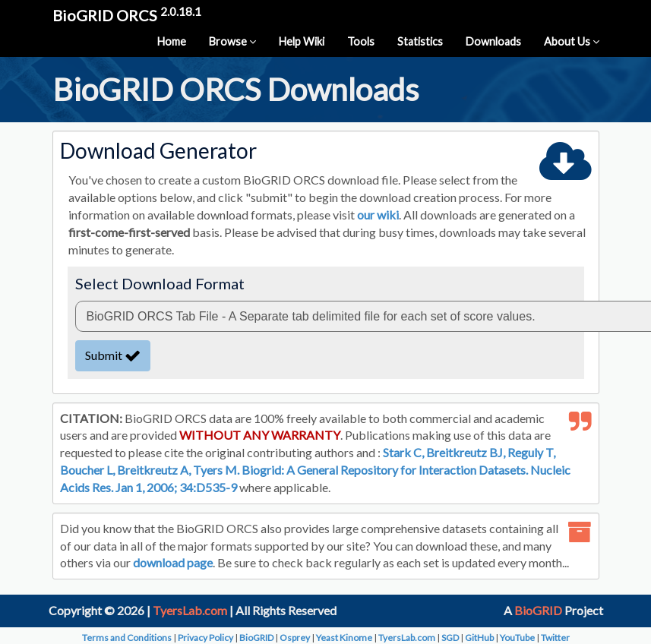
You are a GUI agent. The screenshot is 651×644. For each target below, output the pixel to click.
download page (173, 562)
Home (172, 41)
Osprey (295, 638)
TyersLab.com (190, 610)
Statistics (420, 41)
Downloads (493, 41)
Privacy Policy (205, 638)
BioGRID (538, 610)
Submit (113, 355)
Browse (232, 41)
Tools (361, 41)
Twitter (555, 638)
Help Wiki (302, 41)
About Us (572, 41)
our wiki (378, 215)
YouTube (517, 638)
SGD (450, 638)
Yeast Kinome (344, 638)
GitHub (479, 638)
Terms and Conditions (127, 638)
